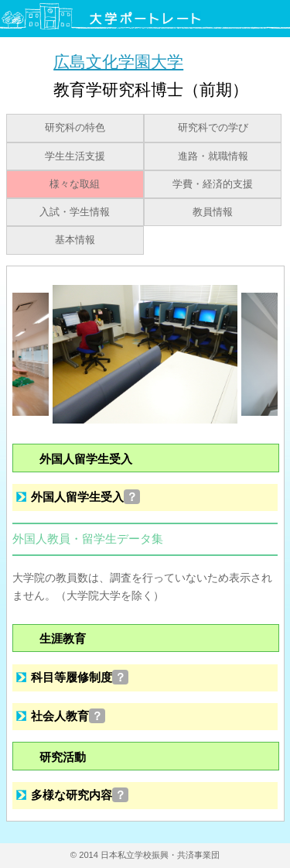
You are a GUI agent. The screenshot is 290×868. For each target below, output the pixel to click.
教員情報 (213, 212)
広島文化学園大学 (118, 62)
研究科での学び (213, 128)
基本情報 (75, 240)
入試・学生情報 (75, 212)
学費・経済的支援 (213, 184)
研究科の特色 (75, 128)
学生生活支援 (75, 156)
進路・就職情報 (213, 156)
